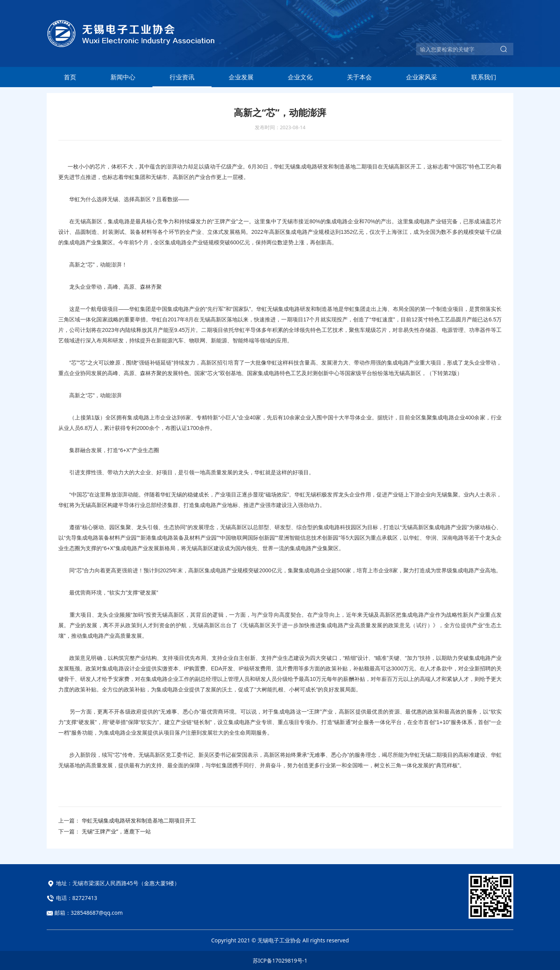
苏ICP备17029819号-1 (280, 960)
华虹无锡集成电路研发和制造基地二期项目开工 (139, 820)
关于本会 (359, 77)
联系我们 (484, 77)
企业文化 (300, 77)
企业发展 (241, 77)
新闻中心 (123, 77)
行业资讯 (182, 77)
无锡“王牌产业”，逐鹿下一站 (116, 831)
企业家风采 (422, 77)
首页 (70, 77)
